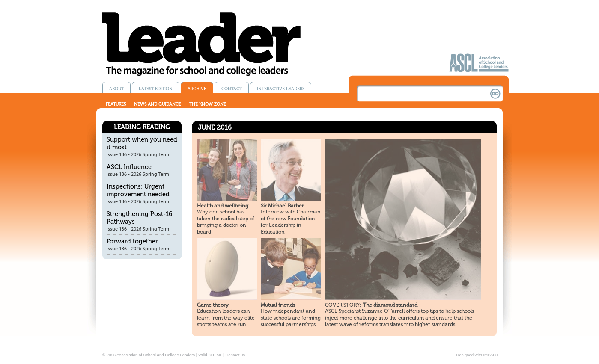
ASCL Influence (129, 167)
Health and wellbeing (223, 206)
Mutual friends (278, 305)
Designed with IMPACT (477, 355)
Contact (232, 89)
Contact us (235, 355)
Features (116, 104)
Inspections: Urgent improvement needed (138, 190)
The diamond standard (371, 305)
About (116, 89)
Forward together (132, 241)
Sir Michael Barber (282, 206)
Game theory (213, 305)
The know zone (208, 104)
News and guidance (158, 104)
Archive (197, 89)
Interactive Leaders (281, 89)
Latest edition (156, 89)
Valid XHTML (210, 355)
